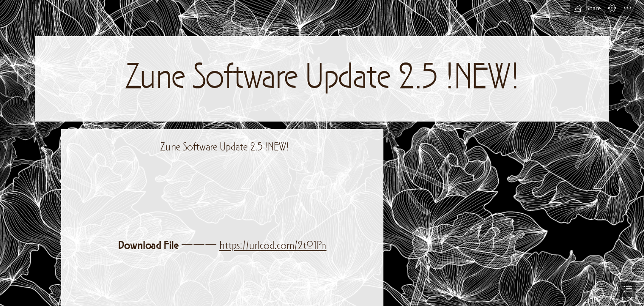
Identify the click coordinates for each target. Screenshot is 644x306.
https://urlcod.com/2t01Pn (273, 246)
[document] (322, 153)
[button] (587, 8)
